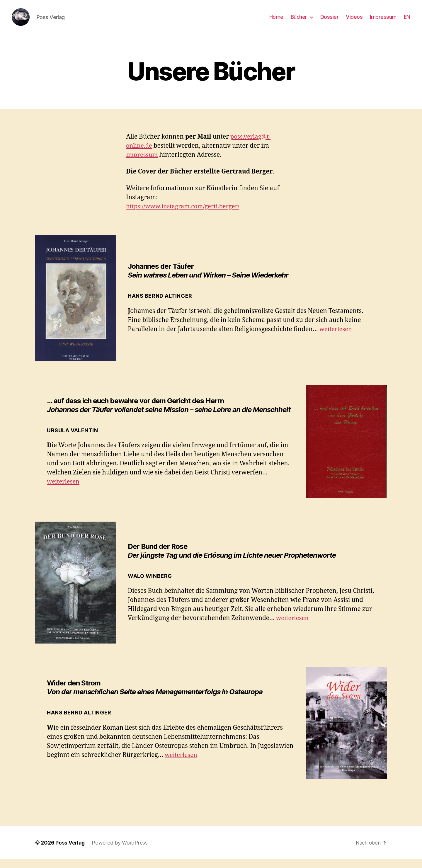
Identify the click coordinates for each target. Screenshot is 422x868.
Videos (354, 21)
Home (276, 21)
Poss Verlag (70, 851)
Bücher (299, 21)
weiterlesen (337, 338)
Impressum (383, 21)
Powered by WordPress (120, 851)
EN (407, 21)
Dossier (330, 21)
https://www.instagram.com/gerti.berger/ (186, 215)
